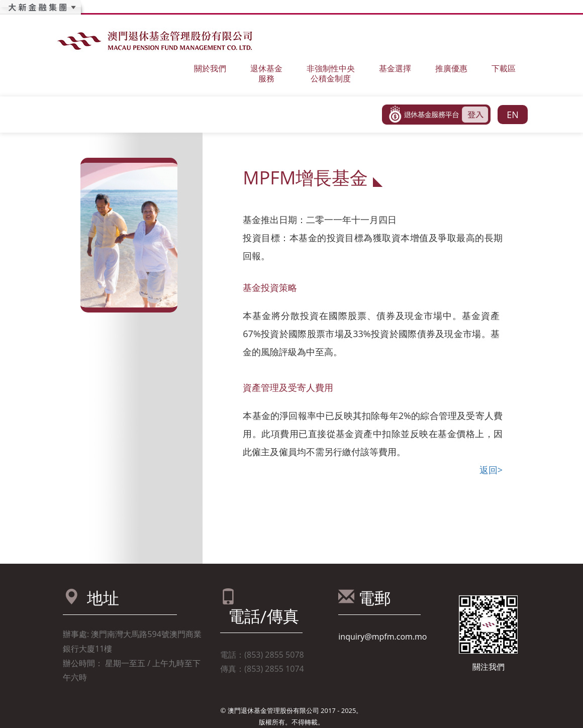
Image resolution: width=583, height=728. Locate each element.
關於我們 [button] (210, 68)
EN (513, 115)
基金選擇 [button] (395, 68)
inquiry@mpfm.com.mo (382, 637)
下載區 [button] (504, 68)
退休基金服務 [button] (266, 73)
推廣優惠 (451, 68)
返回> (491, 470)
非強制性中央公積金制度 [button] (331, 73)
